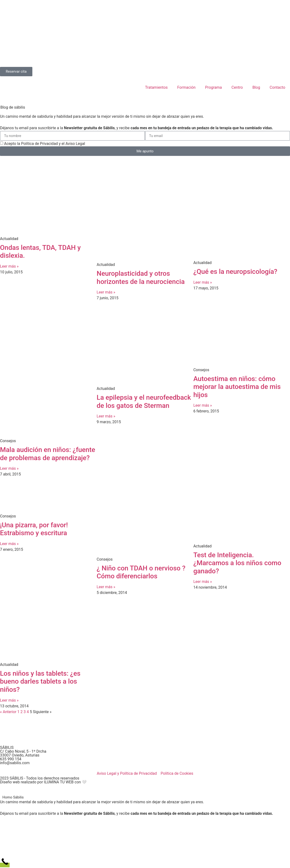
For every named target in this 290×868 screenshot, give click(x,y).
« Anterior (8, 712)
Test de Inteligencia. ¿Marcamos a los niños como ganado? (237, 563)
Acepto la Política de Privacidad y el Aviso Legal (45, 146)
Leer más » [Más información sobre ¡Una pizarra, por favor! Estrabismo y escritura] (9, 544)
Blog (256, 87)
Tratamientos (156, 87)
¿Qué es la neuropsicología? (235, 272)
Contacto (277, 87)
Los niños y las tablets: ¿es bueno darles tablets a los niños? (40, 681)
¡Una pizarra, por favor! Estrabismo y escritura (34, 529)
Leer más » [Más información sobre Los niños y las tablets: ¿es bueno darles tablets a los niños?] (9, 700)
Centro (237, 87)
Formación (186, 87)
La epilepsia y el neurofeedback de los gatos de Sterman (144, 402)
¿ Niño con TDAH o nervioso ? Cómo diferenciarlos (141, 572)
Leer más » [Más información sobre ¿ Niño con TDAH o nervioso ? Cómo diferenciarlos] (106, 587)
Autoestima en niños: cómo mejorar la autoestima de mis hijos (237, 387)
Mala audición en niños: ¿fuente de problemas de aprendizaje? (48, 454)
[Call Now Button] (5, 865)
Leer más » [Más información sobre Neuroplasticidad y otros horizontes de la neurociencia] (106, 292)
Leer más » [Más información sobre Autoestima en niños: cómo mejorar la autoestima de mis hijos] (203, 405)
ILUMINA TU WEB (59, 782)
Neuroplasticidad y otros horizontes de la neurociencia (141, 278)
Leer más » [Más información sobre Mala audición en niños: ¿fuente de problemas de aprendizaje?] (9, 468)
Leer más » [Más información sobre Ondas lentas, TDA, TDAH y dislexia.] (9, 266)
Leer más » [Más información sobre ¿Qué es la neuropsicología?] (203, 282)
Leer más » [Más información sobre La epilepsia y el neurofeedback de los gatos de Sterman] (106, 416)
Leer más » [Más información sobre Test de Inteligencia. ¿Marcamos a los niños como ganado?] (203, 582)
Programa (214, 87)
